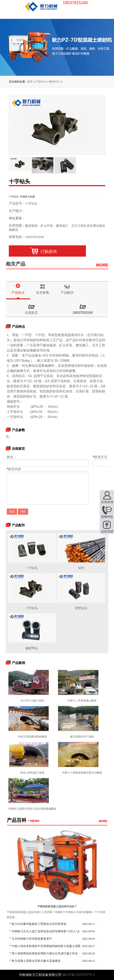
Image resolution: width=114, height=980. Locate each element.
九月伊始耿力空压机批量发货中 (32, 939)
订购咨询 (47, 252)
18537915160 (83, 313)
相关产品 (16, 264)
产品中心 (41, 82)
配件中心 (55, 82)
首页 (30, 82)
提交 (12, 512)
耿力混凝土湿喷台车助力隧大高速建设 (36, 961)
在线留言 (31, 313)
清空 (23, 512)
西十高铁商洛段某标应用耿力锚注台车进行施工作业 (45, 953)
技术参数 (43, 293)
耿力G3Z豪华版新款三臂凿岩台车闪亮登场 (39, 924)
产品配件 (67, 293)
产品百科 (17, 820)
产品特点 (18, 293)
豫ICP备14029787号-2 (79, 975)
